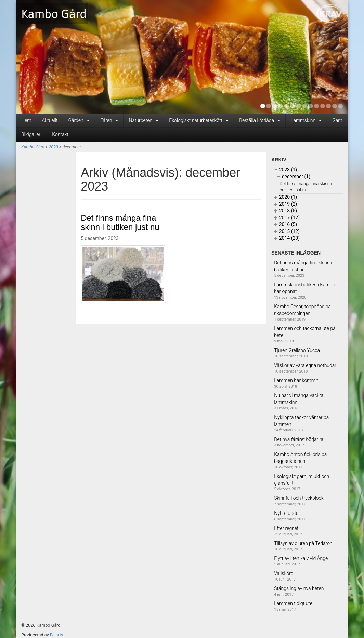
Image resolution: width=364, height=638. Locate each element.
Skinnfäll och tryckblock (299, 498)
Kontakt (60, 134)
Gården (79, 120)
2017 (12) (287, 218)
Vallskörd (284, 573)
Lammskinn (306, 120)
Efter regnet (286, 528)
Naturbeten (144, 120)
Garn (337, 120)
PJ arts (57, 635)
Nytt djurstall (287, 513)
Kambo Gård (54, 14)
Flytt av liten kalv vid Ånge (301, 558)
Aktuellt (50, 120)
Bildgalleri (31, 134)
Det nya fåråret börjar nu (299, 439)
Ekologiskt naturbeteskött (199, 120)
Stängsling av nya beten (299, 588)
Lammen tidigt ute (293, 603)
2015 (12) (287, 231)
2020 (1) (285, 197)
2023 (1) (285, 170)
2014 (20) (287, 238)
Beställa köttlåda (260, 120)
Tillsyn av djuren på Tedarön (303, 543)
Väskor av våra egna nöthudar (305, 365)
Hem (26, 120)
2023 (53, 147)
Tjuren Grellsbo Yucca (297, 350)
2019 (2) (285, 204)
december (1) (294, 177)
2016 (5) (285, 224)
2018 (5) (285, 211)
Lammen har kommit (296, 380)
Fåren (109, 120)
